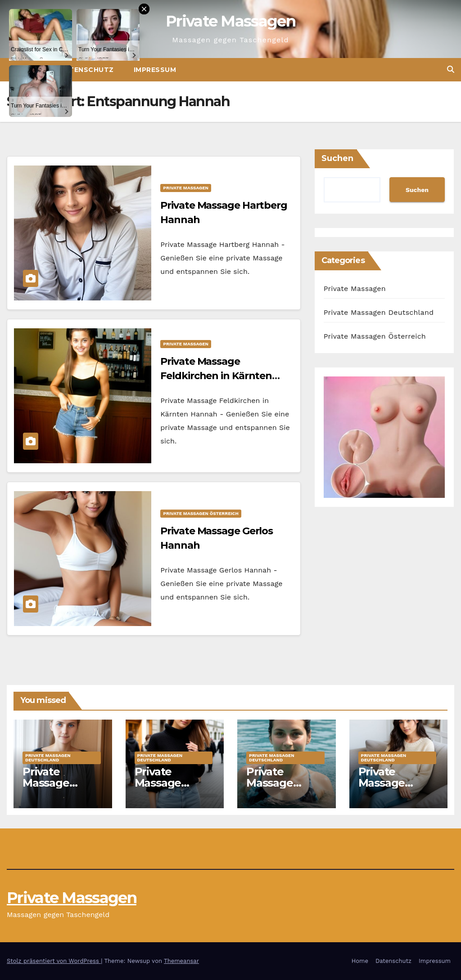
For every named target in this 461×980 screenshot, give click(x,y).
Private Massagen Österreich (201, 513)
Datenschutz (393, 961)
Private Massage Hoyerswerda (58, 783)
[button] (451, 69)
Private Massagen (230, 21)
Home (360, 961)
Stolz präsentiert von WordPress (54, 961)
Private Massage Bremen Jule (169, 783)
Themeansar (181, 961)
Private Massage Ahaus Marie (391, 783)
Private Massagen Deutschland (379, 312)
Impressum (155, 70)
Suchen (337, 158)
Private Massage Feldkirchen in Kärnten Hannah (216, 376)
